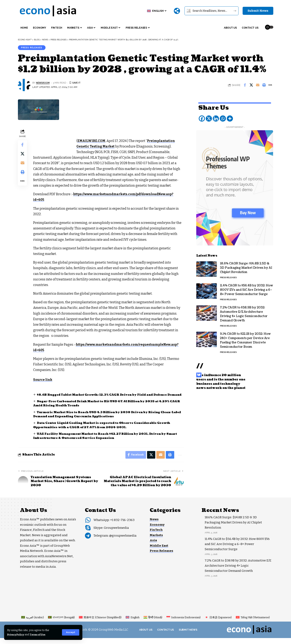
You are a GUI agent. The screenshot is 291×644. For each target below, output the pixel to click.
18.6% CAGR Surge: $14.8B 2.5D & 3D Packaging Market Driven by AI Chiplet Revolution (246, 266)
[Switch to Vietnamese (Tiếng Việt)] (253, 623)
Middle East (159, 552)
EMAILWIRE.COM (93, 142)
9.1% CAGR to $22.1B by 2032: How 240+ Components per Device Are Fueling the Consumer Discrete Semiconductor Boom (245, 338)
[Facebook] (202, 116)
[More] (177, 11)
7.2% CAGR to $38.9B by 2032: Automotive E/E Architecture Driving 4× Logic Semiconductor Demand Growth (244, 312)
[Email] (258, 86)
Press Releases (33, 48)
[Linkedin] (216, 116)
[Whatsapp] (223, 116)
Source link (44, 381)
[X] (209, 116)
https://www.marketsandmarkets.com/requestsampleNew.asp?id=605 (93, 351)
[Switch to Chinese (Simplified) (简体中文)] (100, 623)
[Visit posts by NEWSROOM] (24, 86)
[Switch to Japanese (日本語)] (218, 623)
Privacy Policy (17, 634)
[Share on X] (251, 86)
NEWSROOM (44, 84)
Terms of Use (41, 634)
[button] (71, 632)
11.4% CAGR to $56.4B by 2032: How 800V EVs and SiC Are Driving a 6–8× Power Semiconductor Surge (247, 288)
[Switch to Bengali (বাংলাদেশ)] (61, 623)
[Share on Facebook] (245, 86)
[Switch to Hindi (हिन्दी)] (153, 623)
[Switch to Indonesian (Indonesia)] (183, 623)
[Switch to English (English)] (132, 623)
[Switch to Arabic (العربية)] (33, 623)
